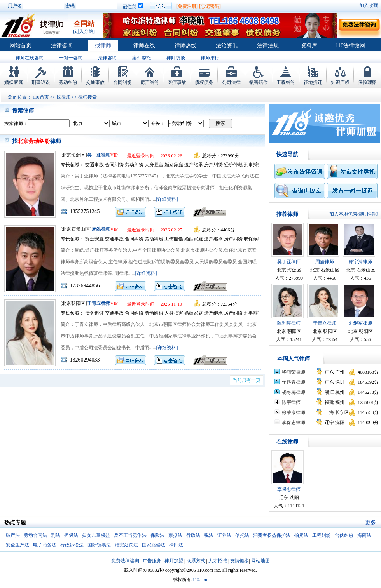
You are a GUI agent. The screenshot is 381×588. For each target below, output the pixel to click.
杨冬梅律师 (294, 392)
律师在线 (144, 46)
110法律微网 (350, 46)
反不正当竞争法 (130, 535)
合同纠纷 (122, 82)
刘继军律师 (360, 323)
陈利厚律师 (289, 323)
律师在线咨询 (30, 58)
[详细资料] (167, 199)
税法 (209, 535)
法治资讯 (227, 46)
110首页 (41, 97)
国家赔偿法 (154, 545)
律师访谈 (176, 58)
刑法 (56, 535)
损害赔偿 (259, 82)
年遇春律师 (294, 382)
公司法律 (231, 82)
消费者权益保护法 (272, 535)
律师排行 (210, 58)
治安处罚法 (126, 545)
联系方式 (196, 561)
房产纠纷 (150, 82)
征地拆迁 (313, 82)
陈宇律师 (291, 402)
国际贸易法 (99, 545)
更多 (371, 523)
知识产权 (340, 82)
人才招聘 (218, 561)
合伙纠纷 (344, 535)
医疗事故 (177, 82)
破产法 (13, 535)
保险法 (157, 535)
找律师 (103, 46)
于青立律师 (99, 303)
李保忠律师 (294, 423)
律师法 (176, 545)
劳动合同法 (35, 535)
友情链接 (239, 561)
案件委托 (142, 58)
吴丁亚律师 (99, 155)
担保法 (71, 535)
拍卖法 (301, 535)
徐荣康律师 (294, 412)
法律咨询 (62, 46)
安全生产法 (17, 545)
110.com (200, 579)
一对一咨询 (71, 58)
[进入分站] (84, 31)
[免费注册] (187, 6)
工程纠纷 (286, 82)
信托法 (242, 535)
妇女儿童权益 (96, 535)
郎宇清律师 (360, 262)
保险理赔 (367, 82)
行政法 (193, 535)
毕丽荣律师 (294, 372)
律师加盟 (174, 561)
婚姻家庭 (14, 82)
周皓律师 (101, 229)
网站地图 (260, 561)
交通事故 (95, 82)
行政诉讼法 (72, 545)
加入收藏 (369, 5)
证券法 (224, 535)
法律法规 (268, 46)
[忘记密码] (210, 6)
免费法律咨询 (125, 561)
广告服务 (152, 561)
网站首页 (21, 46)
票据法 (175, 535)
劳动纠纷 (68, 82)
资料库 (309, 46)
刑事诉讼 (41, 82)
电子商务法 (45, 545)
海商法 (364, 535)
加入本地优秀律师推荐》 (355, 214)
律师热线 (185, 46)
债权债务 (204, 82)
